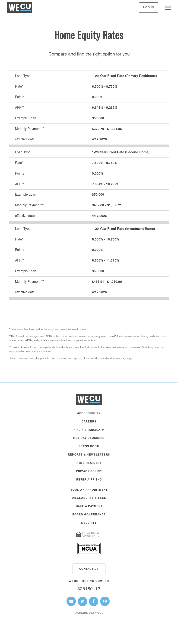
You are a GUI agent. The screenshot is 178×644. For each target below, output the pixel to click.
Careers (89, 422)
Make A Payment (89, 507)
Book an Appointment (89, 490)
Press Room (89, 447)
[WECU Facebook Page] (94, 601)
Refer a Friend (89, 480)
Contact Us (89, 569)
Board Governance (89, 515)
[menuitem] (89, 416)
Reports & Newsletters (89, 455)
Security (89, 523)
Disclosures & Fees (89, 498)
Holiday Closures (89, 438)
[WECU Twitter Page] (83, 601)
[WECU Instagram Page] (105, 601)
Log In (149, 8)
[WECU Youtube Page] (71, 601)
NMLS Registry (89, 463)
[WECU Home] (20, 9)
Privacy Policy (89, 472)
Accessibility (89, 414)
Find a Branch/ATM (89, 430)
